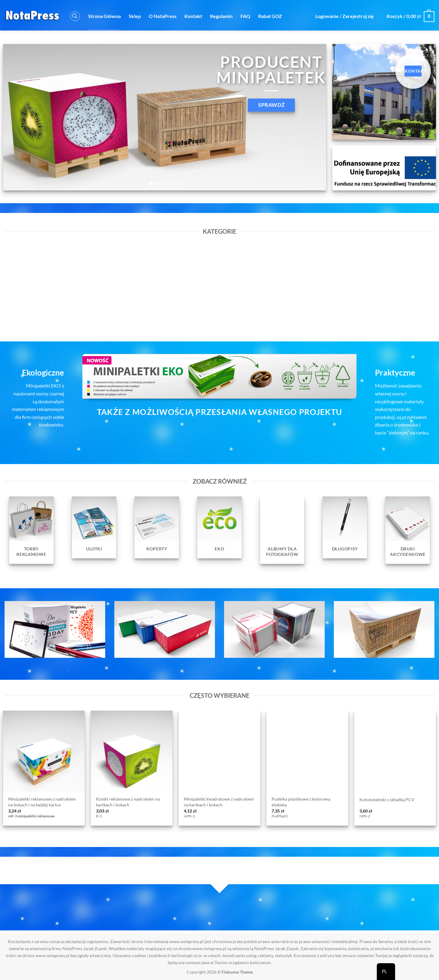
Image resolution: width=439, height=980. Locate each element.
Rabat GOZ (270, 16)
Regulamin (221, 16)
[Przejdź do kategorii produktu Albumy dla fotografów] (282, 530)
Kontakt (193, 16)
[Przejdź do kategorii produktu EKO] (220, 527)
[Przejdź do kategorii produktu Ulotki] (94, 527)
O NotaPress (163, 16)
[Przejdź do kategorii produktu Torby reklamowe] (31, 530)
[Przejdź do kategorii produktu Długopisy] (345, 527)
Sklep (135, 16)
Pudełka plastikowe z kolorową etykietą (301, 802)
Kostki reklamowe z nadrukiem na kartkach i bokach (128, 802)
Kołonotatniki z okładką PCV (387, 800)
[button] (75, 16)
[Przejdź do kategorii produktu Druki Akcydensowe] (408, 530)
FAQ (245, 16)
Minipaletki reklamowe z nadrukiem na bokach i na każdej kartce (42, 802)
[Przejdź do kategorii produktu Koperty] (157, 527)
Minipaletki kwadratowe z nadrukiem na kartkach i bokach (219, 802)
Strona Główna (104, 16)
